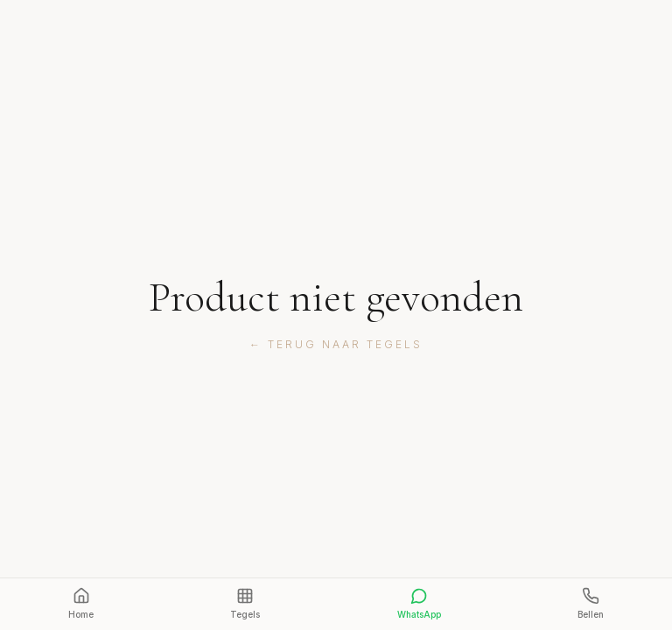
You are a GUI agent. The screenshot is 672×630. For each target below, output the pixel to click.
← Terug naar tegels (336, 344)
